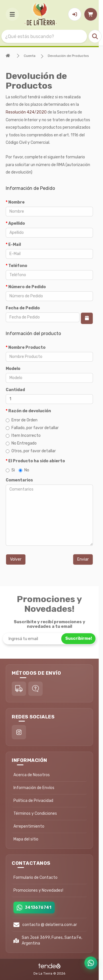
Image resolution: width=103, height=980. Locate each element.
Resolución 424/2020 (26, 112)
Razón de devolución (30, 411)
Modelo (13, 369)
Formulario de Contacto (35, 878)
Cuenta (30, 56)
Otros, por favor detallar (31, 451)
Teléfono (18, 266)
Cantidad (15, 390)
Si (10, 470)
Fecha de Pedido (23, 308)
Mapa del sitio (26, 839)
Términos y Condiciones (35, 813)
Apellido (17, 223)
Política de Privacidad (33, 801)
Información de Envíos (34, 788)
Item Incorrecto (23, 436)
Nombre (16, 202)
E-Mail (15, 245)
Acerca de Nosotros (32, 775)
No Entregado (21, 443)
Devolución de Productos (68, 56)
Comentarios (19, 480)
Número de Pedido (27, 287)
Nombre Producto (27, 347)
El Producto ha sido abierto (37, 461)
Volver (16, 559)
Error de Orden (22, 420)
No (24, 470)
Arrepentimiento (29, 826)
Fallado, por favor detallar (32, 428)
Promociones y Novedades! (38, 890)
